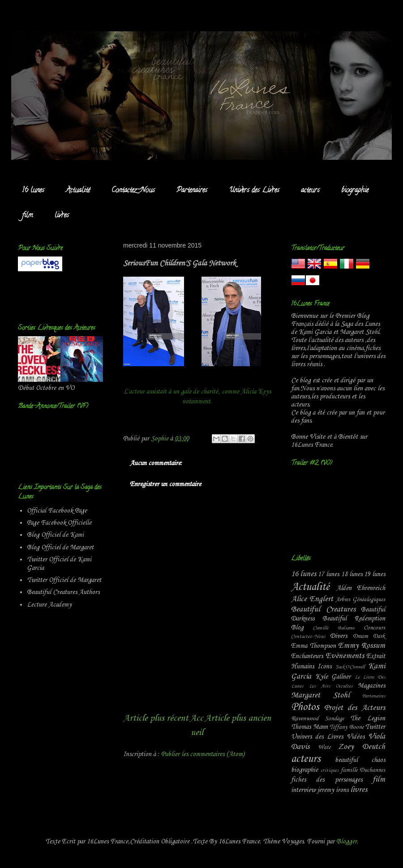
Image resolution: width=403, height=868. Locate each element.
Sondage (334, 719)
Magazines (371, 686)
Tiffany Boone (347, 727)
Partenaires (192, 191)
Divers (339, 636)
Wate (324, 747)
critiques (330, 770)
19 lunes (375, 574)
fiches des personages (327, 780)
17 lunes (328, 574)
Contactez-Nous (133, 191)
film (28, 216)
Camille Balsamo (334, 628)
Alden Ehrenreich (361, 588)
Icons (324, 667)
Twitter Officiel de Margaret (64, 580)
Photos (305, 707)
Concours (374, 628)
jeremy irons (333, 790)
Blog (297, 628)
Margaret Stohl (320, 695)
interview (303, 790)
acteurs (310, 191)
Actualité (78, 191)
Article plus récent (156, 718)
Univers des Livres (254, 191)
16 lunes (33, 191)
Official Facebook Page (57, 511)
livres (62, 216)
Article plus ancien (238, 718)
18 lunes (352, 574)
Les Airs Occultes (331, 686)
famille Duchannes (363, 770)
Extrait (376, 656)
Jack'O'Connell (350, 667)
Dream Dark (369, 636)
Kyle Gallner (333, 677)
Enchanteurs (307, 656)
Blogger (347, 842)
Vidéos (356, 737)
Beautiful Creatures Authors (63, 592)
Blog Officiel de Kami (55, 535)
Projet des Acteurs (355, 708)
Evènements (345, 656)
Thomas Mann (309, 727)
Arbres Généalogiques (360, 600)
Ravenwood (305, 719)
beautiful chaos (360, 760)
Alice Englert (312, 599)
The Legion (368, 718)
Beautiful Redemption (354, 619)
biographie (355, 191)
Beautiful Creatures (323, 609)
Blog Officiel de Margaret (60, 547)
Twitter (375, 727)
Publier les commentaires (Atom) (203, 754)
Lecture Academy (49, 605)
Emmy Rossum (362, 646)
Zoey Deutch (362, 747)
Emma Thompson (313, 646)
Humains (302, 667)
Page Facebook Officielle (59, 523)
